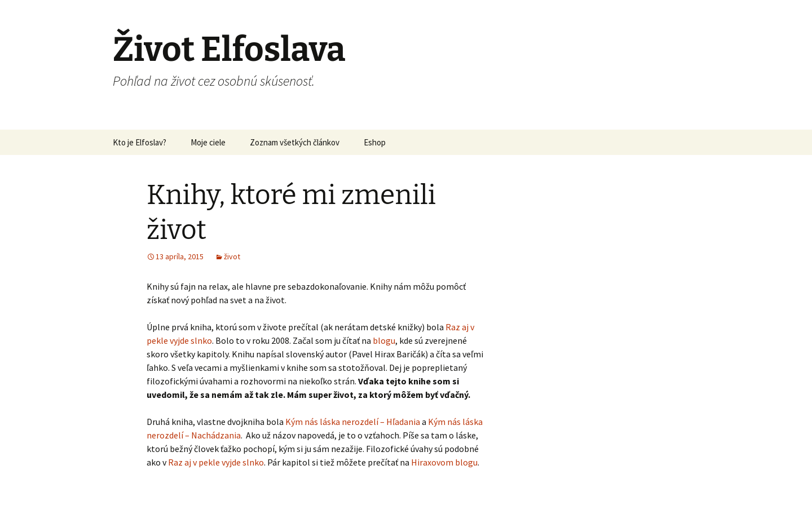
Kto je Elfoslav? (140, 142)
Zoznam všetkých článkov (295, 142)
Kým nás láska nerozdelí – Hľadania (353, 422)
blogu (384, 340)
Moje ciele (208, 142)
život (232, 256)
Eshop (375, 142)
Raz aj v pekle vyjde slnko (216, 462)
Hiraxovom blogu (444, 462)
